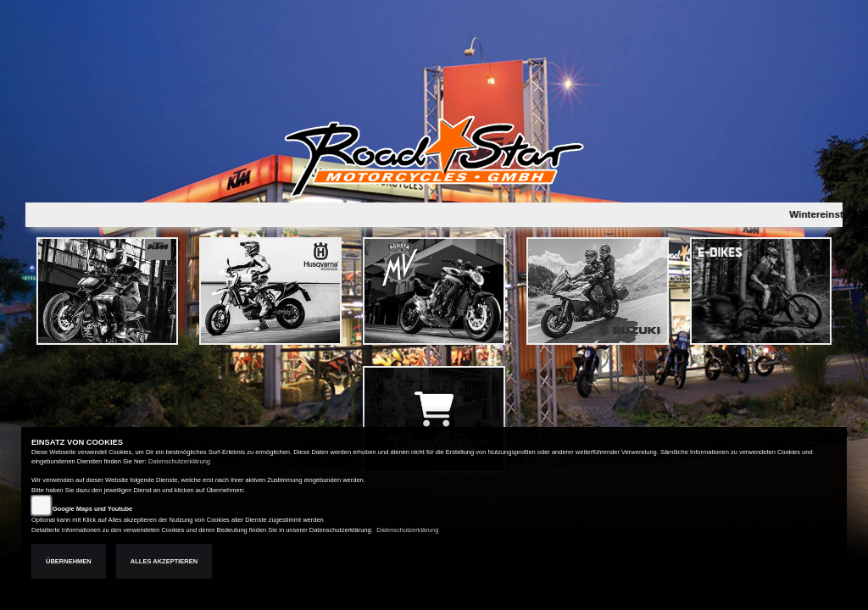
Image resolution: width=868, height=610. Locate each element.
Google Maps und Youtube (92, 509)
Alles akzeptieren (164, 561)
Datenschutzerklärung (179, 461)
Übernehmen (69, 561)
